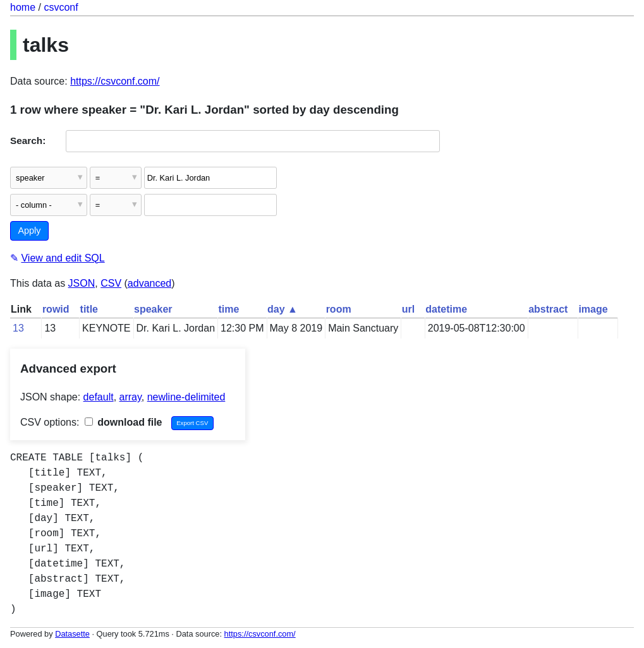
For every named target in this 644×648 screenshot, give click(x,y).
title (89, 309)
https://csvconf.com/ (115, 81)
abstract (548, 309)
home (23, 7)
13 (18, 328)
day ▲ (283, 309)
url (408, 309)
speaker (153, 309)
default (99, 397)
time (229, 309)
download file (124, 422)
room (339, 309)
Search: (28, 141)
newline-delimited (186, 397)
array (131, 397)
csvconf (61, 7)
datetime (446, 309)
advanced (149, 283)
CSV (111, 283)
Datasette (72, 634)
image (593, 309)
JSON (82, 283)
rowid (56, 309)
